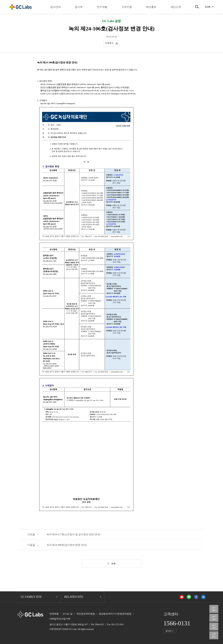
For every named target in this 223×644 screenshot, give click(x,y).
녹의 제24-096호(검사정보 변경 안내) (67, 545)
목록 (113, 564)
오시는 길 (68, 614)
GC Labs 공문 (111, 21)
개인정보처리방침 (86, 614)
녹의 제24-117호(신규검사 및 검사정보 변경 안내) (73, 534)
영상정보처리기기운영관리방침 (115, 614)
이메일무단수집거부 (60, 619)
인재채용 (54, 614)
